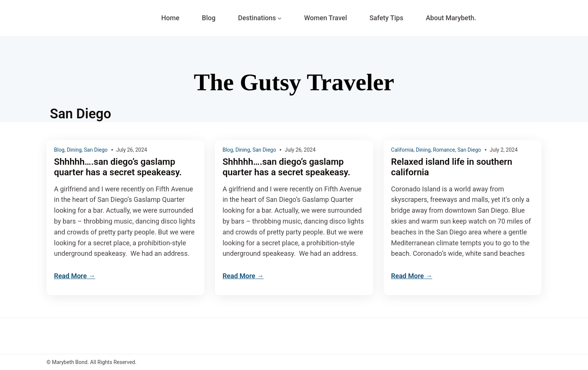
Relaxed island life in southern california (452, 167)
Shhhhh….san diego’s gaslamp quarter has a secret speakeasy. (118, 167)
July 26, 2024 (132, 150)
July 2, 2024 (504, 150)
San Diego (96, 150)
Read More (70, 276)
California (402, 150)
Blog (59, 150)
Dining (74, 150)
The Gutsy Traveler (294, 82)
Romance (444, 150)
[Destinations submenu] (280, 18)
